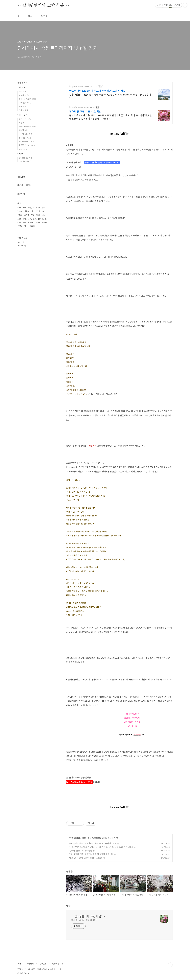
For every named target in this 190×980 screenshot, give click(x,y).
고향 (19, 219)
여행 (38, 207)
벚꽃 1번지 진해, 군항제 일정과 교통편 (86, 858)
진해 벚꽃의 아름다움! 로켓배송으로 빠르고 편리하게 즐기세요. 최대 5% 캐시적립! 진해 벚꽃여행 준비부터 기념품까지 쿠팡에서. (110, 117)
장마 (38, 211)
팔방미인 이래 (58, 964)
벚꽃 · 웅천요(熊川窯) (91, 838)
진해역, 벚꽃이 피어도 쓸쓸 (81, 850)
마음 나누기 (22, 115)
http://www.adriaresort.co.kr (83, 86)
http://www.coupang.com (82, 107)
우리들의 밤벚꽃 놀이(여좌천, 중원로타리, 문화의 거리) (93, 843)
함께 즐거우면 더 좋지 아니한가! (85, 920)
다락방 (20, 154)
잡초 (26, 226)
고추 (29, 219)
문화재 (41, 219)
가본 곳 (22, 123)
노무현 (30, 222)
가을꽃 (27, 211)
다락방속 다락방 (25, 161)
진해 (43, 211)
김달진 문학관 (24, 95)
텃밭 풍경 (22, 91)
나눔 (43, 215)
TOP (170, 965)
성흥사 (44, 222)
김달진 (37, 222)
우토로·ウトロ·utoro (27, 145)
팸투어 (32, 226)
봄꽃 (19, 207)
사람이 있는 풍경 (25, 134)
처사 (19, 964)
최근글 (20, 185)
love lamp (23, 149)
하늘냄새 (30, 964)
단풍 (43, 207)
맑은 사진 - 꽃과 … (26, 119)
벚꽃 (19, 222)
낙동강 (20, 211)
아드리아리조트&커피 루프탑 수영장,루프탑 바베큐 (97, 91)
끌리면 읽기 (23, 130)
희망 (33, 211)
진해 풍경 (22, 106)
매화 (24, 219)
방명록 (44, 16)
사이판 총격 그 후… (27, 141)
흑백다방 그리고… (26, 103)
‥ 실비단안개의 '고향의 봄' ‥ (43, 6)
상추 (24, 207)
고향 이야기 (75, 838)
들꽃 (35, 219)
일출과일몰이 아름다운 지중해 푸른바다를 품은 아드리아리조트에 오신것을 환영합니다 (110, 96)
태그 (30, 16)
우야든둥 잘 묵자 (25, 158)
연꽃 (24, 222)
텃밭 (33, 215)
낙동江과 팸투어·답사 (27, 126)
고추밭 (27, 215)
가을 (29, 207)
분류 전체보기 (23, 83)
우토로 (20, 215)
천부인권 (43, 964)
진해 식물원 (23, 110)
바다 (38, 215)
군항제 (20, 226)
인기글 (29, 185)
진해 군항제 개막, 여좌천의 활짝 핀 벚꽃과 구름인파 (91, 854)
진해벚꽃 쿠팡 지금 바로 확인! (86, 111)
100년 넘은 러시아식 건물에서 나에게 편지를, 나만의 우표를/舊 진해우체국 (101, 847)
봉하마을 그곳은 (25, 138)
